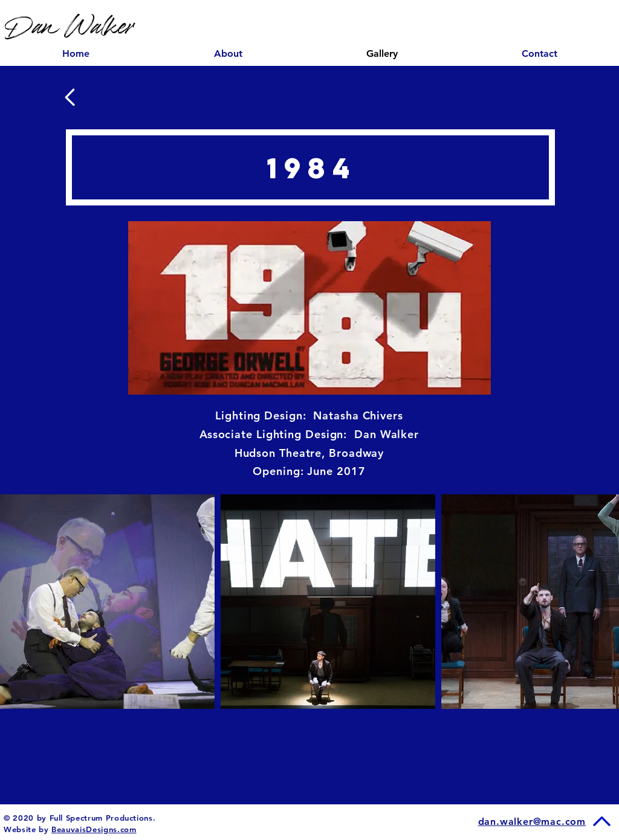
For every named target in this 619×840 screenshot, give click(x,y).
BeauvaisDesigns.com (94, 829)
